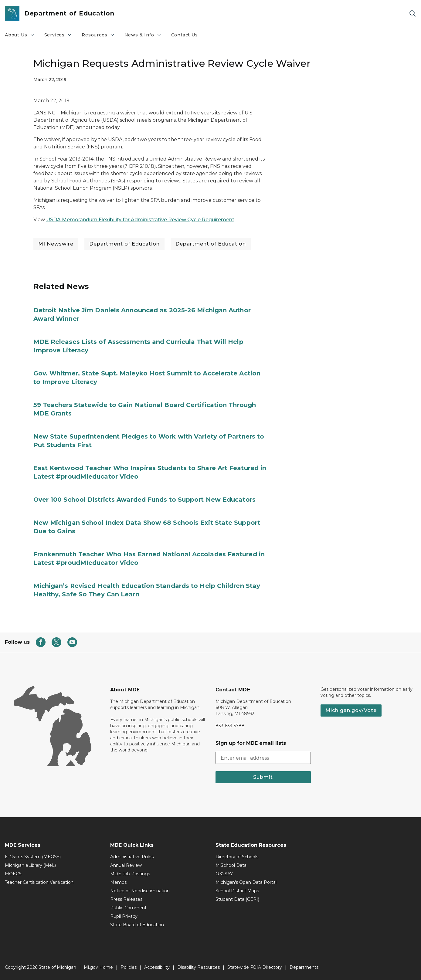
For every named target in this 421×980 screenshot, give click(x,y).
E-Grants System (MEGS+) (33, 857)
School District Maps (237, 891)
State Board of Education (137, 925)
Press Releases (126, 899)
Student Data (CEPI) (237, 899)
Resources (98, 35)
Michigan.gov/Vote (351, 710)
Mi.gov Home (98, 967)
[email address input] (263, 758)
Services (58, 35)
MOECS (13, 874)
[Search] (413, 14)
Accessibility (157, 967)
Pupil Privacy (124, 916)
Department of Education (124, 244)
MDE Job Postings (130, 874)
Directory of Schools (237, 857)
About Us (20, 35)
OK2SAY (224, 874)
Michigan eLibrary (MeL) (30, 865)
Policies (129, 967)
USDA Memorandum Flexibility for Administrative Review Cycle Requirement (140, 220)
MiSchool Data (231, 865)
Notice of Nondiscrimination (140, 891)
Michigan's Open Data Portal (246, 882)
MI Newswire (56, 244)
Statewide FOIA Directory (255, 967)
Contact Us (185, 35)
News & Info (143, 35)
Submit (263, 777)
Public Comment (128, 908)
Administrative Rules (132, 857)
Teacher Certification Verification (39, 882)
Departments (304, 967)
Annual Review (126, 865)
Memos (118, 882)
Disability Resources (199, 967)
